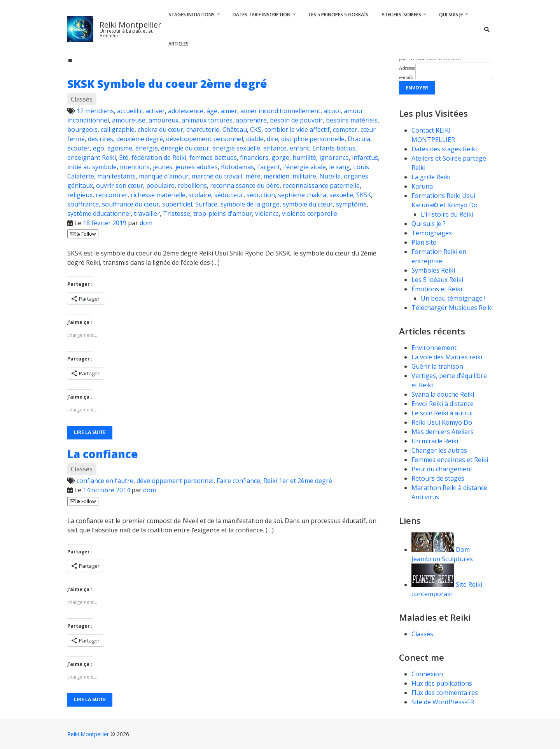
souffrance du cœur (130, 204)
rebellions (192, 185)
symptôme (351, 204)
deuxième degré (140, 139)
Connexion (427, 674)
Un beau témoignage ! (453, 298)
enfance (275, 148)
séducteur (229, 195)
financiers (254, 157)
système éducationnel (99, 213)
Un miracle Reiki (435, 441)
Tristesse (177, 213)
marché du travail (217, 176)
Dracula (359, 139)
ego (99, 148)
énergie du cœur (185, 148)
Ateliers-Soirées (401, 15)
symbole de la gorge (250, 204)
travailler (147, 213)
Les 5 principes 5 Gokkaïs (339, 15)
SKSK (364, 195)
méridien (276, 176)
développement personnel (205, 139)
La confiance (103, 454)
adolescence (186, 111)
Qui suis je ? (429, 224)
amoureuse (129, 120)
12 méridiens (95, 111)
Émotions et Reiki (437, 289)
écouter (79, 148)
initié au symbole (92, 167)
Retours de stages (438, 478)
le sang (339, 167)
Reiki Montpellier (130, 25)
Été (124, 157)
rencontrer (112, 195)
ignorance (334, 157)
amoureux (164, 120)
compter (345, 129)
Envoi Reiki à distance (443, 404)
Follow (83, 234)
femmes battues (213, 157)
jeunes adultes (197, 167)
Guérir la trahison (437, 366)
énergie (147, 148)
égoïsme (120, 148)
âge (212, 111)
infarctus (365, 157)
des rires (101, 139)
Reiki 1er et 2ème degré (298, 481)
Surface (206, 204)
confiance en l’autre (105, 481)
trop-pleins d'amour (223, 213)
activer (155, 111)
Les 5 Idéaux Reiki (437, 280)
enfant (299, 148)
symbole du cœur (308, 204)
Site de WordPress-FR (443, 702)
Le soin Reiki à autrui (442, 413)
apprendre (251, 120)
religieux (80, 195)
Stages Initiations (192, 15)
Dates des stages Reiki (444, 149)
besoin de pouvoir (296, 120)
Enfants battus (334, 148)
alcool (332, 111)
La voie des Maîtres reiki (447, 357)
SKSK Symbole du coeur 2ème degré (167, 84)
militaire (304, 176)
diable (255, 139)
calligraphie (118, 129)
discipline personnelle (313, 139)
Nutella (330, 176)
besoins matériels (352, 120)
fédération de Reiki (159, 157)
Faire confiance (238, 481)
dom (146, 223)
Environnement (435, 348)
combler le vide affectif (297, 129)
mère (253, 176)
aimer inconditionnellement (280, 111)
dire (272, 139)
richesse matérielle (158, 195)
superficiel (177, 204)
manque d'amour (164, 176)
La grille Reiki (431, 177)
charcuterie (203, 129)
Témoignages (432, 233)
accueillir (130, 111)
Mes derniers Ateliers (443, 432)
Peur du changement (442, 469)
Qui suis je (451, 15)
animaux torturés (207, 120)
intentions (135, 167)
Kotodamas (237, 167)
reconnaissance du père (245, 185)
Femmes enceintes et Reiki (450, 460)
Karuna (422, 186)
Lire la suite (90, 432)
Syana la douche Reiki (443, 394)
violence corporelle (310, 213)
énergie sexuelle (236, 148)
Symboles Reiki (433, 270)
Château (235, 129)
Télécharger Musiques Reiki (452, 308)
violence (267, 213)
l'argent (269, 167)
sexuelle (341, 195)
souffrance (83, 204)
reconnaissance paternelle (321, 185)
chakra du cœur (160, 129)
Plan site (424, 242)
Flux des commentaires (445, 693)
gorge (280, 157)
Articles (178, 44)
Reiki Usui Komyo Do (442, 422)
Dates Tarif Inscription (262, 15)
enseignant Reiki (92, 157)
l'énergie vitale (304, 167)
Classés (82, 99)
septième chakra (302, 195)
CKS (256, 129)
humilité (304, 157)
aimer (229, 111)
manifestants (116, 176)
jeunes (163, 167)
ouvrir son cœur (120, 185)
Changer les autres (439, 450)
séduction (261, 195)
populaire (160, 185)
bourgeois (82, 129)
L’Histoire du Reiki (447, 214)
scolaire (200, 195)
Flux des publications (442, 683)
